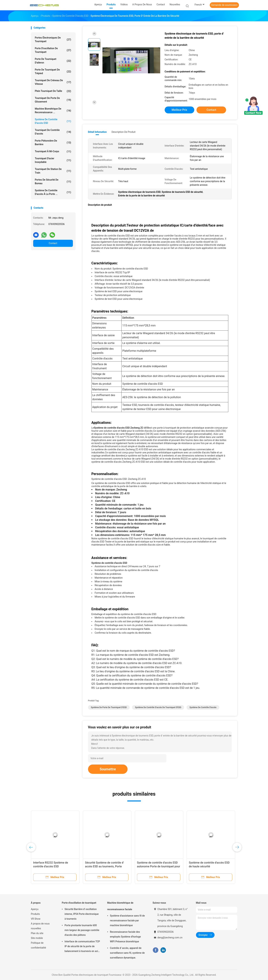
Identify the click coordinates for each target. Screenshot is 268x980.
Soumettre (108, 769)
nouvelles (36, 928)
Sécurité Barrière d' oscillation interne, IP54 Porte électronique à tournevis (82, 914)
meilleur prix (179, 110)
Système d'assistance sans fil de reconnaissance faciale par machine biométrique (127, 920)
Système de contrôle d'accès (203, 707)
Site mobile (37, 938)
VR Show (36, 919)
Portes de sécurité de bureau (53, 182)
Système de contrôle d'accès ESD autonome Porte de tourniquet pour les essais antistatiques (159, 866)
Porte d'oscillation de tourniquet (53, 50)
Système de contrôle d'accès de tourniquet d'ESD (158, 707)
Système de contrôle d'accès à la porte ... (53, 192)
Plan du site (37, 933)
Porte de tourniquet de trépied (53, 71)
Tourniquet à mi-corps (53, 152)
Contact (53, 243)
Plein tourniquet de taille (53, 91)
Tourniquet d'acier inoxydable (53, 160)
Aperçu (35, 909)
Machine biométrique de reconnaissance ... (53, 111)
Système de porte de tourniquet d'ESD (109, 707)
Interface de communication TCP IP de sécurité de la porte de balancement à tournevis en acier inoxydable (82, 947)
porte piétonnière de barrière (53, 142)
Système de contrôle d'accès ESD (53, 121)
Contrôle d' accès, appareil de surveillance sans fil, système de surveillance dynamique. (127, 953)
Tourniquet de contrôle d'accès (53, 132)
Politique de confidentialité (39, 945)
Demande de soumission (224, 5)
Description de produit (124, 132)
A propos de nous (40, 924)
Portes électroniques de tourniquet (53, 39)
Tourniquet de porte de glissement (53, 100)
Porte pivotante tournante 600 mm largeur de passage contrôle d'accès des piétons (82, 930)
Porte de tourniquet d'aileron (53, 61)
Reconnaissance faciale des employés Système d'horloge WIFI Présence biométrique (125, 937)
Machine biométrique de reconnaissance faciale (120, 906)
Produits (35, 914)
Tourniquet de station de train (53, 171)
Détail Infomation (97, 132)
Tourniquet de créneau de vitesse (53, 82)
